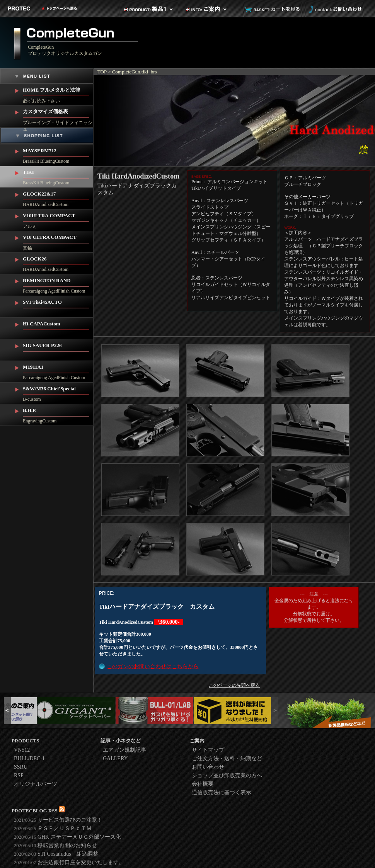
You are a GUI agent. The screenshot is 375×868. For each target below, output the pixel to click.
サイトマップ (208, 750)
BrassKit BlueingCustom (58, 154)
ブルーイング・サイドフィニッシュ (58, 116)
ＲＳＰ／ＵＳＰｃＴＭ (53, 828)
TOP (102, 72)
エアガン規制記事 (124, 750)
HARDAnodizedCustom (58, 197)
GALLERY (115, 758)
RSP (19, 775)
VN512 (22, 750)
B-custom (58, 392)
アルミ (58, 219)
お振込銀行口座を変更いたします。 (69, 862)
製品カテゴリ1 (149, 9)
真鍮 (58, 241)
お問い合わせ (334, 9)
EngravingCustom (58, 414)
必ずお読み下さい (58, 94)
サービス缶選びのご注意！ (58, 820)
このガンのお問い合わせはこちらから (153, 666)
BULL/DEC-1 (29, 758)
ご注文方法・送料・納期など (227, 758)
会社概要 (203, 784)
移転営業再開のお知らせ (55, 845)
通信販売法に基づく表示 (222, 792)
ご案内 (211, 9)
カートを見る (273, 9)
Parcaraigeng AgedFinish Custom (58, 284)
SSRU (21, 767)
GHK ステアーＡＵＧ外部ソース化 (67, 837)
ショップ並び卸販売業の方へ (227, 775)
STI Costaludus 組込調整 (56, 854)
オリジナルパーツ (36, 784)
